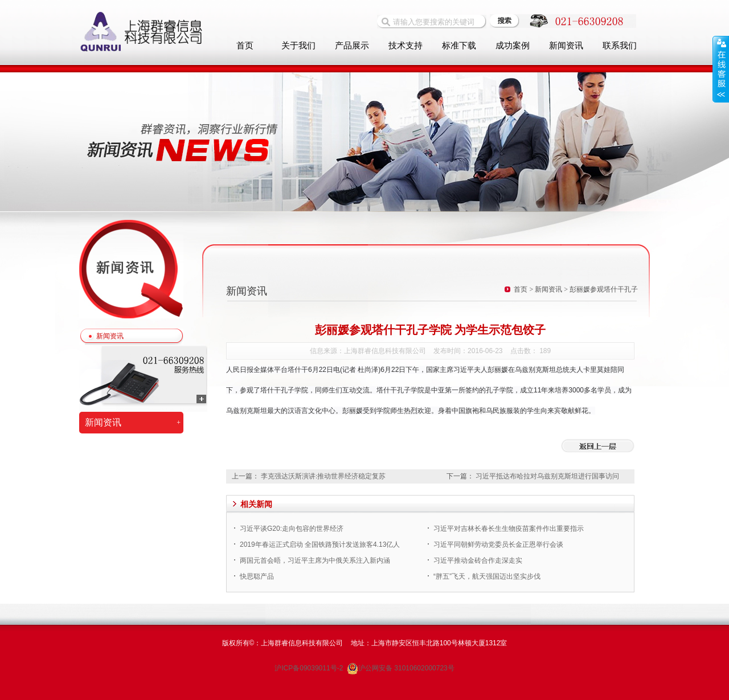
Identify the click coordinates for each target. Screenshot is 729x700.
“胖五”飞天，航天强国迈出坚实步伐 (487, 576)
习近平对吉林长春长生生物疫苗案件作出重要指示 (509, 529)
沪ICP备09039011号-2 (310, 668)
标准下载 (459, 46)
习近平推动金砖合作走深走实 (478, 560)
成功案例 (513, 46)
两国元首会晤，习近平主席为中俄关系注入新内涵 (315, 560)
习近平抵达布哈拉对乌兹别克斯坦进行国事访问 (547, 476)
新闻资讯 (566, 46)
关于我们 (298, 46)
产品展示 (352, 46)
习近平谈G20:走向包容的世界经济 (292, 529)
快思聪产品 (257, 576)
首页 (245, 46)
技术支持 (406, 46)
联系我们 (620, 46)
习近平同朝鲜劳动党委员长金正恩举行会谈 (498, 545)
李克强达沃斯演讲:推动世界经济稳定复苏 (323, 476)
